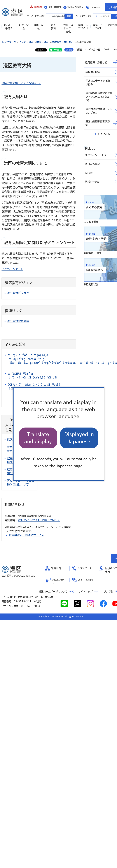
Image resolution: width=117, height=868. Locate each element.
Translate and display (38, 438)
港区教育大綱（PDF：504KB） (21, 83)
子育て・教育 (26, 42)
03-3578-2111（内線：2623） (39, 520)
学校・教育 (42, 42)
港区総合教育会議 (18, 321)
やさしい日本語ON (75, 7)
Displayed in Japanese (79, 438)
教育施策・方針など (62, 42)
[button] (36, 7)
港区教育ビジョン (18, 293)
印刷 (70, 50)
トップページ (9, 42)
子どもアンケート (12, 269)
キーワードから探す (49, 16)
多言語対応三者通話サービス (26, 535)
